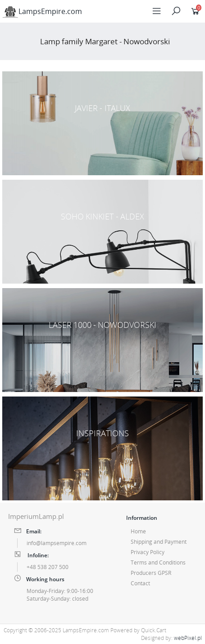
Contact (140, 583)
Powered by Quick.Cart (138, 630)
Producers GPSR (151, 573)
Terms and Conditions (158, 562)
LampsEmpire (42, 11)
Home (138, 531)
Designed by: (171, 638)
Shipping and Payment (159, 542)
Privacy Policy (148, 552)
